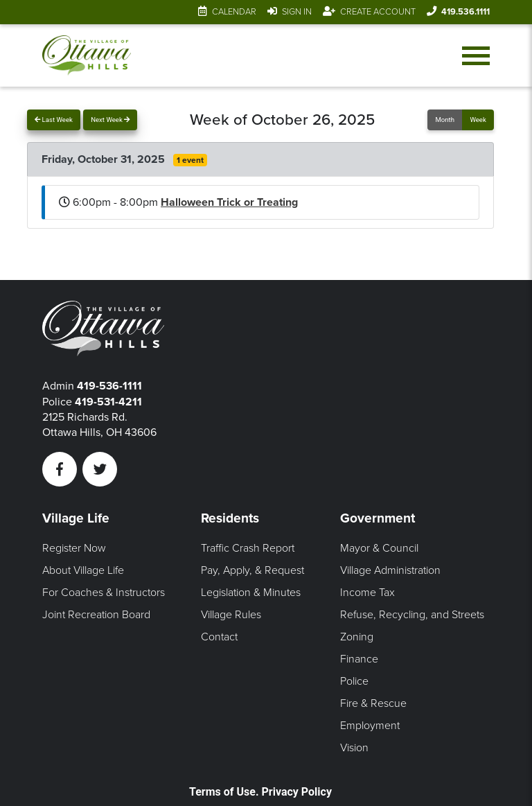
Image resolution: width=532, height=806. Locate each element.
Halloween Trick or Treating (229, 202)
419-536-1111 (109, 386)
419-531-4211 (108, 402)
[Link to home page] (86, 55)
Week (478, 120)
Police (354, 681)
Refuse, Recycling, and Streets (412, 615)
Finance (359, 659)
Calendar (234, 12)
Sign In (297, 12)
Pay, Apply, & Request (252, 570)
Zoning (357, 637)
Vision (354, 748)
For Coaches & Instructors (104, 593)
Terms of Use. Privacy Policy (260, 792)
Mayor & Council (379, 548)
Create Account (378, 12)
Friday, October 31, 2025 (105, 159)
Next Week (110, 120)
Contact (219, 637)
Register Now (74, 548)
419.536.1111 (465, 12)
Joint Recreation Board (96, 615)
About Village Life (83, 570)
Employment (370, 726)
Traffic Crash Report (248, 548)
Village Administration (390, 570)
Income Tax (367, 593)
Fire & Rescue (373, 703)
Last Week (54, 120)
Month (445, 120)
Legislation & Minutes (251, 593)
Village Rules (231, 615)
